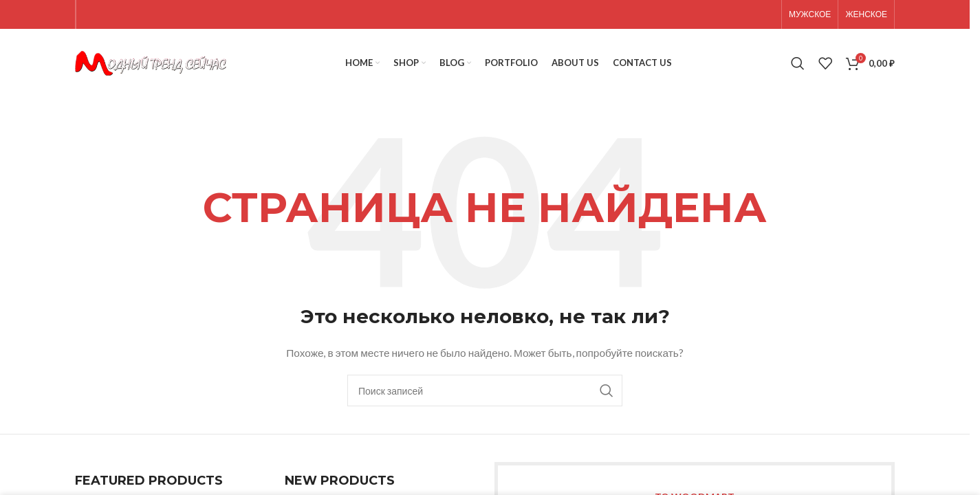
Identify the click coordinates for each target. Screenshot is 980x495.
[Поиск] (798, 63)
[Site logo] (151, 62)
